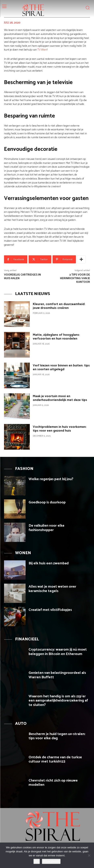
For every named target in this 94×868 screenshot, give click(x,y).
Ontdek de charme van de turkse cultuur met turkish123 (55, 759)
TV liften (42, 50)
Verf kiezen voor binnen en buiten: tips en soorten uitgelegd (61, 367)
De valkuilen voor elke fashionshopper (46, 528)
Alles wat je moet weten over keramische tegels (52, 589)
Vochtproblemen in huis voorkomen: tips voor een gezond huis (60, 429)
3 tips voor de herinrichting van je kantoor (75, 278)
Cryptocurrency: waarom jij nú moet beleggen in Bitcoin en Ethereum (58, 652)
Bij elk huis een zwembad (49, 563)
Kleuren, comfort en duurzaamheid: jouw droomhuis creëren (59, 306)
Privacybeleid (51, 861)
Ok (37, 861)
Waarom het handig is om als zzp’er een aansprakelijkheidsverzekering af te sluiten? (58, 701)
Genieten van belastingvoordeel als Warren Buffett (57, 675)
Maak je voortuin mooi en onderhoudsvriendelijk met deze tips (60, 398)
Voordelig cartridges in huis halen (22, 277)
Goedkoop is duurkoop (47, 502)
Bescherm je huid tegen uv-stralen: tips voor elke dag (57, 736)
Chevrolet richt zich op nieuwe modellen (53, 783)
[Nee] (89, 855)
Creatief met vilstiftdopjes (50, 610)
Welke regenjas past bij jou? (51, 479)
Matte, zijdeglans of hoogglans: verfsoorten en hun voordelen (56, 337)
